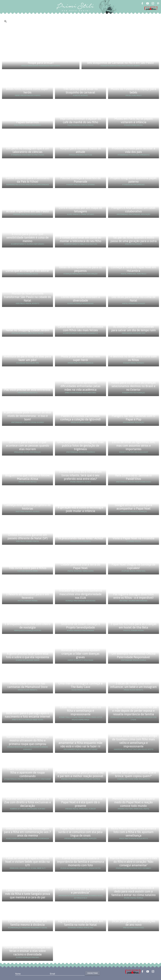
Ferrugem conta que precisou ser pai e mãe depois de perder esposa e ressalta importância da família (134, 711)
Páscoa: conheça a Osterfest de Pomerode (80, 180)
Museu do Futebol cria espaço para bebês (133, 91)
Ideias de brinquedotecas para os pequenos (80, 269)
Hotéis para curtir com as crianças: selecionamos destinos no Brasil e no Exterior (134, 386)
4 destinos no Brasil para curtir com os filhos (133, 358)
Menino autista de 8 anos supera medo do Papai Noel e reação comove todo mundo (134, 802)
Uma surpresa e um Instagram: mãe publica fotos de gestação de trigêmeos (80, 446)
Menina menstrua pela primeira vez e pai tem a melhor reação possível (80, 774)
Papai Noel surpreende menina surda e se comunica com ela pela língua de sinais (80, 832)
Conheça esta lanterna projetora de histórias (28, 507)
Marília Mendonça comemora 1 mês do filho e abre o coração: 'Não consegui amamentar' (134, 862)
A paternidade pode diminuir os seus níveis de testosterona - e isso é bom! (27, 416)
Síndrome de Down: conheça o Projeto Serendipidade (80, 626)
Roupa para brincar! (41, 63)
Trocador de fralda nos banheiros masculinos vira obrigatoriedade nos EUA (80, 594)
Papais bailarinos (27, 122)
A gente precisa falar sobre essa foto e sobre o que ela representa (28, 655)
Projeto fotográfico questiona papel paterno (134, 180)
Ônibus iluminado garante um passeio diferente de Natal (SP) (28, 536)
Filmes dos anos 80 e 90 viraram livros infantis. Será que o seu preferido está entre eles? (80, 475)
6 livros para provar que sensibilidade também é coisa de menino (27, 237)
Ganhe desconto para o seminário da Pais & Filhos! (27, 180)
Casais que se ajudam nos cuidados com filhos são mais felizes (80, 328)
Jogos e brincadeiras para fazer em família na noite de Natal (80, 923)
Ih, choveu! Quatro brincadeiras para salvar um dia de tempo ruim (134, 328)
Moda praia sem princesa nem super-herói (80, 358)
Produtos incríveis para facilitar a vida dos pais (134, 150)
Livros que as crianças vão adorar (27, 271)
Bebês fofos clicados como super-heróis (28, 91)
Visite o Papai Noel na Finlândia (133, 538)
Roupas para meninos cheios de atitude (80, 150)
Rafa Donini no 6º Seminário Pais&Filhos (133, 477)
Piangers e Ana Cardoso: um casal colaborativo (133, 210)
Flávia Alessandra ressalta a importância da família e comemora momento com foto (80, 862)
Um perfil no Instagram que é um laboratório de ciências (28, 150)
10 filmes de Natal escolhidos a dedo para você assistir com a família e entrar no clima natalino (134, 891)
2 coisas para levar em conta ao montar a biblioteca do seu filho (80, 239)
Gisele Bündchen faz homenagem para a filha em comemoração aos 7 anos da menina (27, 832)
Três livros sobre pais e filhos (27, 568)
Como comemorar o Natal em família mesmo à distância (28, 923)
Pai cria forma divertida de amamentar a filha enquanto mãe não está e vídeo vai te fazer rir (80, 743)
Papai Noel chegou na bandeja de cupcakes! (133, 566)
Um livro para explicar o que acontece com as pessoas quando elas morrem (27, 446)
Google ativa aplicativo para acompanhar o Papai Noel (133, 507)
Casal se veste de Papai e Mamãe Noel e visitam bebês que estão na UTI (27, 862)
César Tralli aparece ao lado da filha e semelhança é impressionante (80, 711)
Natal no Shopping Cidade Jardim (28, 330)
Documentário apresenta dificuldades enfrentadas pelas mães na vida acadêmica (80, 386)
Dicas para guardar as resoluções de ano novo (134, 923)
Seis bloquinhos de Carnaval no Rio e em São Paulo (120, 63)
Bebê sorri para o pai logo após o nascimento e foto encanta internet (27, 715)
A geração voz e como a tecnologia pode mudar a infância (80, 509)
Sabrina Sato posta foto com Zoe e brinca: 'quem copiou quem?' (134, 774)
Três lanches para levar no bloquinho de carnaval (80, 91)
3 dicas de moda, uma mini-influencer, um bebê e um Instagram (133, 685)
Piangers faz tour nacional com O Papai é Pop (133, 418)
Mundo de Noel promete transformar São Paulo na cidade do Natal (28, 297)
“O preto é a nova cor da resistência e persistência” (80, 891)
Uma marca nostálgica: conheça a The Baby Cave (80, 685)
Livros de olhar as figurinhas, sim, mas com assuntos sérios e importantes (134, 446)
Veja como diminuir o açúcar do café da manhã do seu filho (80, 120)
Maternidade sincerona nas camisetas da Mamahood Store (27, 685)
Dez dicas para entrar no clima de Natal (134, 299)
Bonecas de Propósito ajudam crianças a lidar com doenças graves (80, 654)
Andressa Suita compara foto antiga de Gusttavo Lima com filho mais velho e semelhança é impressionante (134, 741)
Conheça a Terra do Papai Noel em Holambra (133, 269)
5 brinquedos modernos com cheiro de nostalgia (27, 626)
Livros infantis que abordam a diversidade (80, 299)
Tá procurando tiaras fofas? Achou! (80, 538)
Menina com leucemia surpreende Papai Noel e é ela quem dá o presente (80, 802)
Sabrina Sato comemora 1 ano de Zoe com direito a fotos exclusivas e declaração (28, 802)
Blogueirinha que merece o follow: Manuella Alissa (28, 477)
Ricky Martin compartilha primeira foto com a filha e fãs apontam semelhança (134, 832)
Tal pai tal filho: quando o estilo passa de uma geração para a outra (134, 239)
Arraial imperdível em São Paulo (27, 211)
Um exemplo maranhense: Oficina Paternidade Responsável (133, 655)
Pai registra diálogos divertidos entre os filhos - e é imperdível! (133, 596)
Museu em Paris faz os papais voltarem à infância (134, 120)
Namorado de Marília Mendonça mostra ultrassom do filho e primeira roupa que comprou (27, 740)
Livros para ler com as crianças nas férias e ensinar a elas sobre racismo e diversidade (28, 951)
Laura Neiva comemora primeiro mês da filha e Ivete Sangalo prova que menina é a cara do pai (28, 894)
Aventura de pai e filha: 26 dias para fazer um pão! (27, 358)
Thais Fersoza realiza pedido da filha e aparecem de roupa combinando (27, 773)
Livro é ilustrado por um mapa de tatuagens (80, 210)
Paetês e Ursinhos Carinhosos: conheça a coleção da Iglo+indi (80, 418)
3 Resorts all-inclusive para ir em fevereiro (28, 596)
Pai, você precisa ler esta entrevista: (28, 390)
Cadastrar (92, 973)
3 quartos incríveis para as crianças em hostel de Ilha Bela (133, 626)
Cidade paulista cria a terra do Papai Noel (80, 566)
